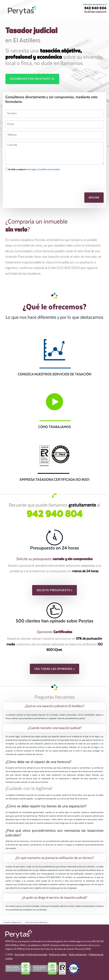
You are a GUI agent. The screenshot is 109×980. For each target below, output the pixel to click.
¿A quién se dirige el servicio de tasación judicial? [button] (54, 898)
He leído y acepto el (32, 169)
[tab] (54, 706)
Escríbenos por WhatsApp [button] (32, 79)
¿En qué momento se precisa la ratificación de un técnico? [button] (54, 858)
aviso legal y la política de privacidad (43, 169)
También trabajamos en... (13, 923)
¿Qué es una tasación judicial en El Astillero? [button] (54, 706)
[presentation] (24, 180)
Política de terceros (78, 955)
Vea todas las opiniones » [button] (54, 669)
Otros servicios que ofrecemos (36, 923)
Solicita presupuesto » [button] (55, 590)
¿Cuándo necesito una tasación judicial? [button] (55, 728)
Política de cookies (58, 955)
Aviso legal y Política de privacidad (31, 955)
